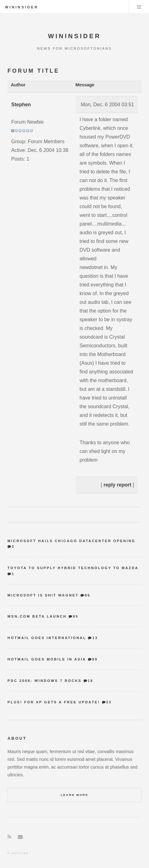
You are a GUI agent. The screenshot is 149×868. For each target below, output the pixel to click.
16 (91, 681)
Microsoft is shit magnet (43, 595)
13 (95, 638)
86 (88, 595)
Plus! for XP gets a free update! (54, 702)
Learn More (75, 795)
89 (95, 659)
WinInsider (22, 7)
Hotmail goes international (47, 638)
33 (109, 702)
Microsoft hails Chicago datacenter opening (72, 541)
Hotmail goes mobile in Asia (47, 659)
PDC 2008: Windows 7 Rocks (45, 681)
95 (76, 616)
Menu (139, 7)
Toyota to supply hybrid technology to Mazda (73, 568)
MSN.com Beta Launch (37, 616)
